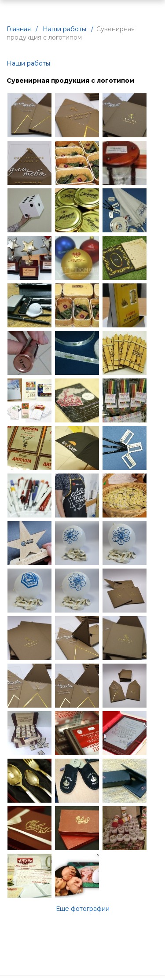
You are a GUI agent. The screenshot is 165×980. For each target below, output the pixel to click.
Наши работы (28, 63)
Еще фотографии (83, 909)
